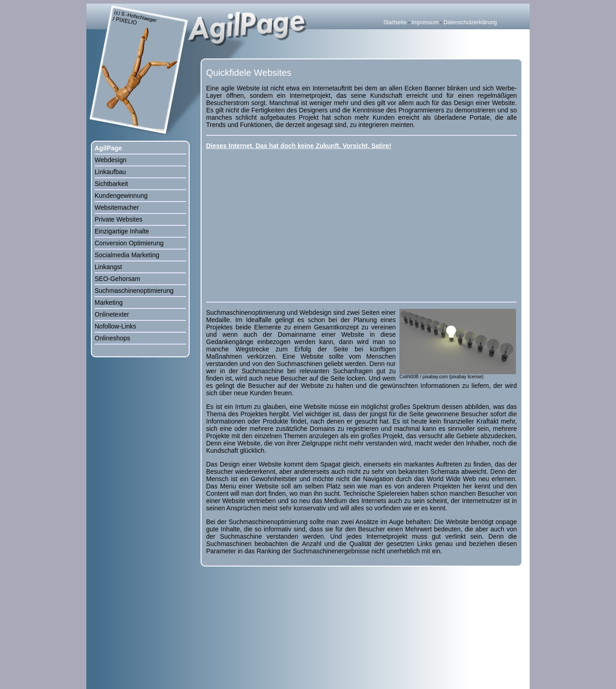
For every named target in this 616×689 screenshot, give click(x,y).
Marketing (109, 302)
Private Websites (119, 219)
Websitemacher (117, 207)
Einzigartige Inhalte (122, 231)
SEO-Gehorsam (117, 279)
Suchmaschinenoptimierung (134, 291)
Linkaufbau (110, 172)
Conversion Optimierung (129, 243)
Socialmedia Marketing (127, 255)
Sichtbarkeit (111, 184)
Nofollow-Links (115, 326)
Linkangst (108, 267)
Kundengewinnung (121, 196)
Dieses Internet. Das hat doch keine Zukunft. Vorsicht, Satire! (299, 146)
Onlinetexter (112, 314)
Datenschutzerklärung (470, 22)
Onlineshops (112, 338)
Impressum (425, 22)
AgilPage (108, 148)
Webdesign (111, 160)
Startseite (395, 22)
